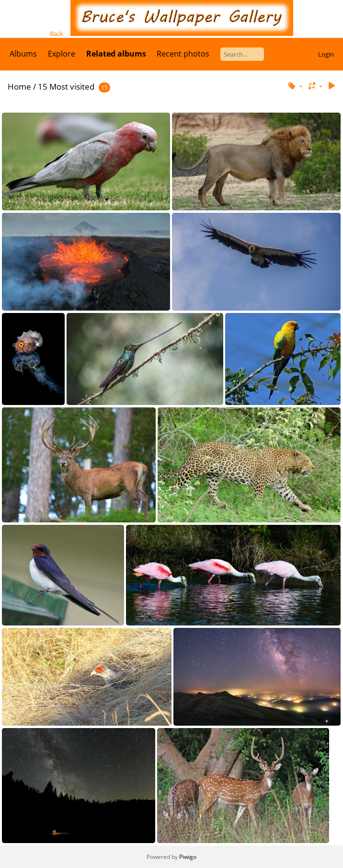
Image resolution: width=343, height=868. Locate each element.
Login (326, 54)
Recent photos (183, 54)
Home (19, 87)
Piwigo (188, 857)
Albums (23, 54)
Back (57, 34)
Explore (62, 54)
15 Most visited (66, 87)
